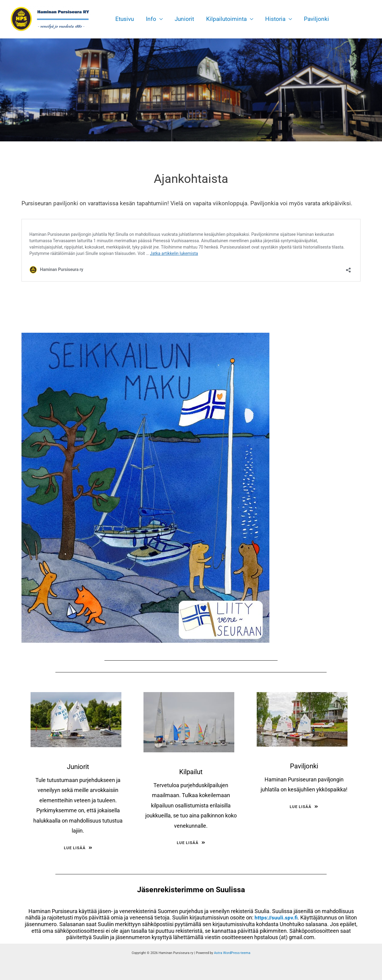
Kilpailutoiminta (224, 19)
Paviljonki (313, 19)
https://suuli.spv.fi (276, 917)
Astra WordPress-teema (232, 953)
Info (150, 19)
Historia (273, 19)
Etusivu (124, 19)
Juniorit (183, 19)
